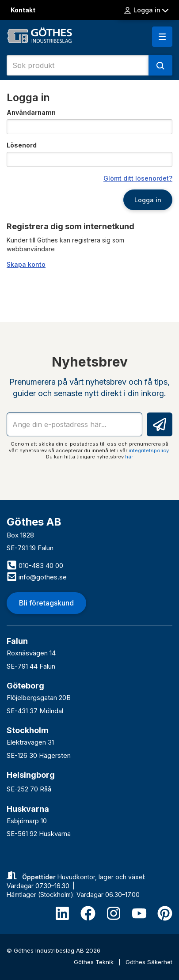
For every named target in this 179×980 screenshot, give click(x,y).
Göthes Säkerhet (149, 962)
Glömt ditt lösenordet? (138, 178)
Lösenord (22, 145)
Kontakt (23, 10)
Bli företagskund (46, 603)
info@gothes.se (37, 577)
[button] (162, 37)
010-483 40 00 (35, 566)
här (129, 457)
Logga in (146, 10)
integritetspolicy (149, 450)
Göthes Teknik (95, 962)
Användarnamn (31, 112)
